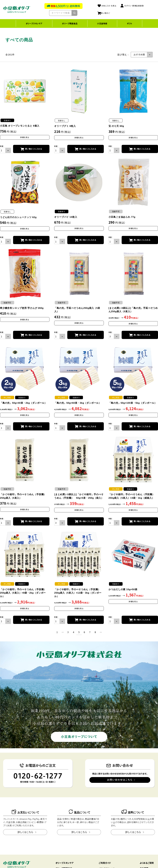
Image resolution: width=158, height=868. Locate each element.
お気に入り (107, 6)
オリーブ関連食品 (70, 23)
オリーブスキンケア (34, 23)
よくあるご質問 (147, 863)
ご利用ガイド (105, 863)
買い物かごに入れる (34, 149)
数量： (2, 146)
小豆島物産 (102, 23)
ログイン (132, 6)
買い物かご (104, 13)
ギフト (130, 23)
